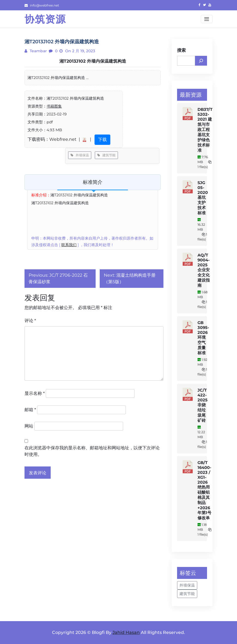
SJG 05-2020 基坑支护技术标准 (203, 198)
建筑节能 (106, 155)
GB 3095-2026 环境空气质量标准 (203, 338)
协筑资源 (45, 19)
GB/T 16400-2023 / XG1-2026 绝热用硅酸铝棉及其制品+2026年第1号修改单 (204, 490)
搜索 (181, 50)
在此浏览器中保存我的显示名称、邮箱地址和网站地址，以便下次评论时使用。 (92, 451)
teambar (38, 51)
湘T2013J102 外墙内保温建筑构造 (93, 61)
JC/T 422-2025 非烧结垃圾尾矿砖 (203, 405)
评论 (30, 321)
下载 (102, 140)
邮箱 (30, 410)
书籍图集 (54, 106)
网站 (29, 426)
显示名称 (35, 393)
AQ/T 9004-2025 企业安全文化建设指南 (204, 270)
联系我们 (69, 245)
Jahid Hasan (126, 632)
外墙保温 (80, 155)
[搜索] (201, 61)
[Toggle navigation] (207, 19)
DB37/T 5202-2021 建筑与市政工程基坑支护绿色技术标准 (205, 130)
